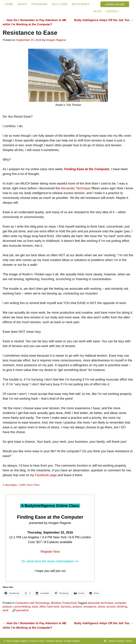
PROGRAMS (39, 4)
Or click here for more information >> (50, 561)
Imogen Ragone (72, 641)
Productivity (70, 603)
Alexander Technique (76, 188)
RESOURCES (81, 4)
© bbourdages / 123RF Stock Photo (21, 485)
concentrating (22, 607)
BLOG (98, 11)
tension (111, 607)
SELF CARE (60, 4)
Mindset (56, 603)
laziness (66, 607)
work (6, 610)
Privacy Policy (37, 641)
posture (77, 607)
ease (35, 607)
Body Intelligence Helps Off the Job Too (104, 20)
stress (101, 607)
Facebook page (46, 475)
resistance (90, 607)
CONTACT (112, 11)
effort (43, 607)
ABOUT (22, 4)
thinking (122, 607)
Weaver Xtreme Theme (120, 641)
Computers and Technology (32, 603)
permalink (22, 610)
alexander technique (100, 603)
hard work (53, 607)
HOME (9, 4)
